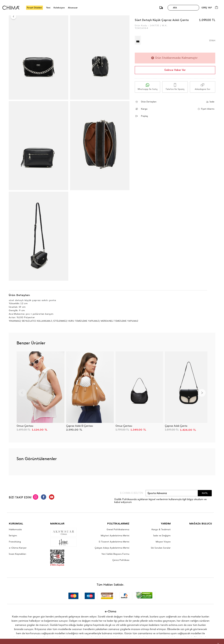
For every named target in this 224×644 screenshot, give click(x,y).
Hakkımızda (15, 529)
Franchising (15, 542)
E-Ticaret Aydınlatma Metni (114, 542)
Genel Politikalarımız (118, 529)
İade (209, 102)
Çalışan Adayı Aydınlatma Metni (112, 548)
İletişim (13, 536)
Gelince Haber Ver (175, 70)
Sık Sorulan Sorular (161, 548)
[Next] (202, 393)
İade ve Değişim (162, 536)
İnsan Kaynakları (17, 554)
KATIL (205, 493)
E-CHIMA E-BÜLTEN (132, 493)
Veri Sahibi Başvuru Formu (115, 554)
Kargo (142, 109)
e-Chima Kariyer (18, 548)
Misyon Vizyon (163, 542)
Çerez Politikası (121, 560)
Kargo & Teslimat (161, 529)
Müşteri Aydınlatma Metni (115, 536)
